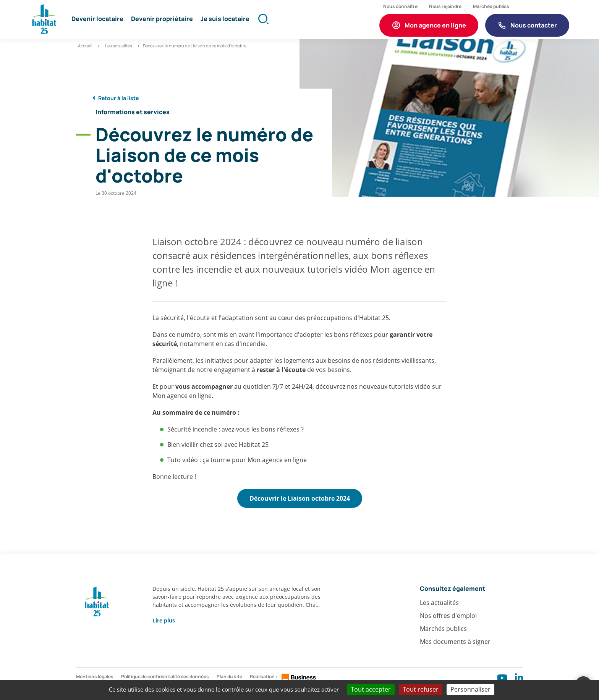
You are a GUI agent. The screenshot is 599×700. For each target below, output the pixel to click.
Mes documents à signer (455, 653)
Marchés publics (443, 640)
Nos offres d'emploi (448, 627)
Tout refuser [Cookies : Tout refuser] (421, 689)
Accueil (85, 53)
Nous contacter (534, 27)
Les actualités (119, 53)
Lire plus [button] (164, 631)
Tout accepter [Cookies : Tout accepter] (371, 689)
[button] (100, 23)
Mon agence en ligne (435, 27)
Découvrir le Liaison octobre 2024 (300, 507)
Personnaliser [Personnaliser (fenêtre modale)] (470, 689)
